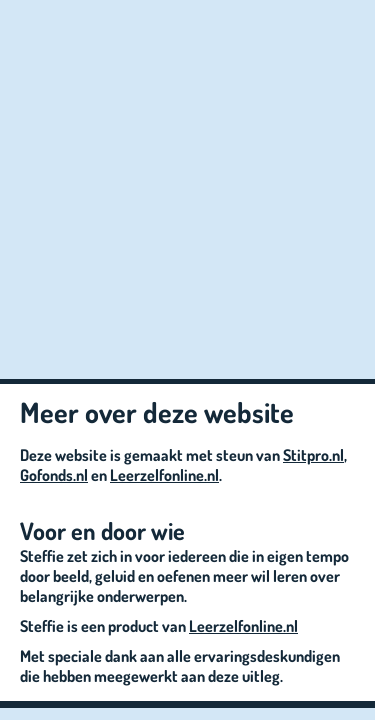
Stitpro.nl (313, 455)
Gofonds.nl (54, 475)
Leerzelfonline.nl (164, 475)
